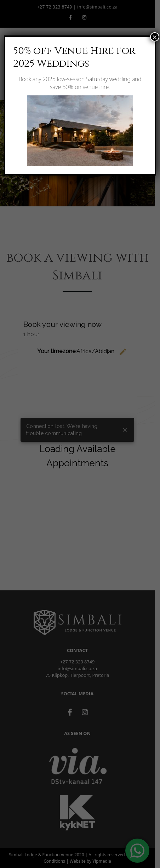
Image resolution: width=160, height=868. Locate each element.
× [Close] (155, 37)
